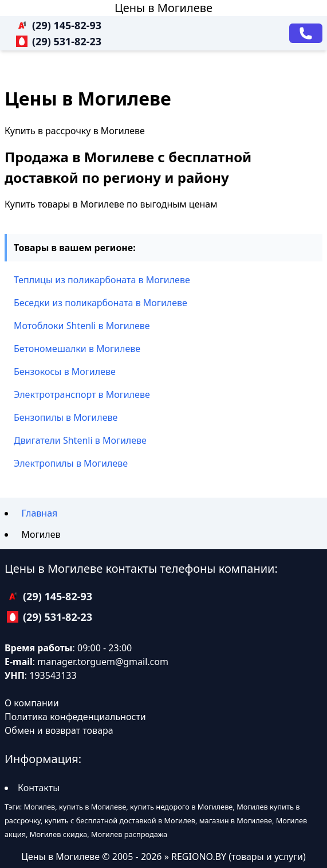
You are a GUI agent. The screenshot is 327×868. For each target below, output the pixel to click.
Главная (39, 513)
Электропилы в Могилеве (71, 463)
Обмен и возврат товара (59, 730)
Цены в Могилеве (163, 8)
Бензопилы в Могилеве (66, 417)
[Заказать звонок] (306, 33)
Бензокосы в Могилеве (65, 372)
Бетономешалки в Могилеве (77, 349)
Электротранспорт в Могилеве (82, 394)
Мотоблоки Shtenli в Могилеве (82, 326)
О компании (32, 703)
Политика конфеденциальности (75, 717)
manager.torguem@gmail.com (103, 662)
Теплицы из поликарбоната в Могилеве (102, 280)
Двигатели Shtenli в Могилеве (80, 440)
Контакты (39, 788)
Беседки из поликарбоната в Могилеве (101, 303)
